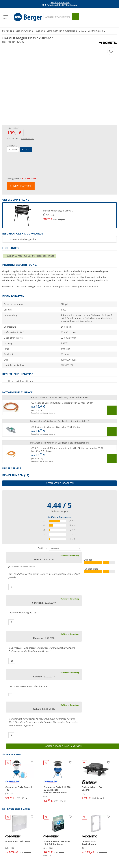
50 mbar (13, 149)
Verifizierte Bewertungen (60, 517)
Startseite (7, 31)
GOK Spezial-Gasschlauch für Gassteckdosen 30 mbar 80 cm (62, 403)
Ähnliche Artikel (21, 186)
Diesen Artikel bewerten (60, 483)
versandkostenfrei (27, 139)
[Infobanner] (60, 4)
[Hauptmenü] (6, 17)
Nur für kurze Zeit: (60, 2)
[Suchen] (75, 17)
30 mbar (26, 149)
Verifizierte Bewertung (69, 555)
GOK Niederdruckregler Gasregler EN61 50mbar (56, 427)
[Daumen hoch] (11, 587)
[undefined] (79, 215)
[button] (60, 215)
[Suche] (57, 17)
